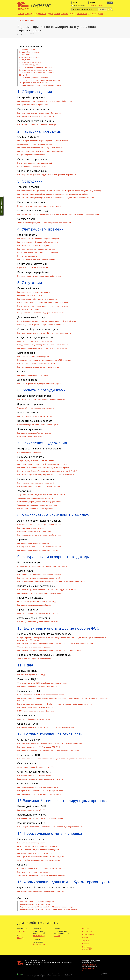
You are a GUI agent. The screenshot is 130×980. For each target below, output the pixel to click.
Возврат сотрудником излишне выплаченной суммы (38, 425)
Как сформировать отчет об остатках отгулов (35, 853)
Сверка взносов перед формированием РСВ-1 (36, 767)
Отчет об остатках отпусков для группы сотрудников (38, 850)
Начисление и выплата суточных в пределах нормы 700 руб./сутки (44, 360)
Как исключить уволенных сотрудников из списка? (37, 116)
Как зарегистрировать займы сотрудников (34, 433)
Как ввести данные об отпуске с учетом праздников (38, 299)
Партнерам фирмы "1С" (87, 948)
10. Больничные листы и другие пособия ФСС (38, 72)
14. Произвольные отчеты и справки (34, 83)
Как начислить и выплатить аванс (31, 528)
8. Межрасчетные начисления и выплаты (36, 67)
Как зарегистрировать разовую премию (33, 543)
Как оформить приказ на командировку (33, 357)
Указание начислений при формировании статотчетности (40, 779)
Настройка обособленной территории (32, 166)
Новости (73, 14)
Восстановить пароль (96, 5)
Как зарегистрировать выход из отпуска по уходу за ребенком (42, 348)
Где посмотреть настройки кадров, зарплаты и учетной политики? (44, 141)
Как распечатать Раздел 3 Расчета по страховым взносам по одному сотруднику (49, 744)
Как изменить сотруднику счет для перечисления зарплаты (41, 400)
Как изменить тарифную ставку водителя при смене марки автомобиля (46, 475)
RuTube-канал (82, 14)
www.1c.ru (21, 931)
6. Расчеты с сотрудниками (30, 62)
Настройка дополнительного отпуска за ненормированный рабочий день (46, 321)
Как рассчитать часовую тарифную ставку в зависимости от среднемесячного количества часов (56, 198)
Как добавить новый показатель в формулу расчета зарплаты (42, 464)
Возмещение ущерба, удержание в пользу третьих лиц (39, 502)
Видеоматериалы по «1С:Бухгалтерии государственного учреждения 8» (48, 909)
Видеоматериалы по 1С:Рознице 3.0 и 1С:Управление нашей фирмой (48, 907)
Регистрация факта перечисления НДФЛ (34, 719)
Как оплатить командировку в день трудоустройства (38, 367)
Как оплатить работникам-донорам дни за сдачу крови (39, 384)
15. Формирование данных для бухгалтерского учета (40, 85)
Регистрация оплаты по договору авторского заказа (38, 622)
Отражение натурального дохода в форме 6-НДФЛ (38, 602)
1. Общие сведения (27, 50)
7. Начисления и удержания (30, 65)
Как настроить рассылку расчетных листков (35, 416)
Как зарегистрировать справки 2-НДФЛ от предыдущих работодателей (46, 728)
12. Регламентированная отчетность (34, 78)
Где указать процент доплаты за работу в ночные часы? (40, 148)
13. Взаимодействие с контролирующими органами (40, 80)
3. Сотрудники (25, 55)
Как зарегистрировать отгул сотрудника (33, 375)
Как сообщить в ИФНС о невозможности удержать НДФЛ (40, 819)
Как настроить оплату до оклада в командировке (37, 364)
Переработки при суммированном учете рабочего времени (41, 276)
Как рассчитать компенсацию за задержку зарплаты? (39, 578)
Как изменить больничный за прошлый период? (37, 125)
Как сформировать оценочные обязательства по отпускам (41, 891)
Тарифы (57, 14)
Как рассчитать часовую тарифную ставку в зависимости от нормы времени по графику (53, 194)
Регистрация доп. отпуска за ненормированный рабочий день (42, 325)
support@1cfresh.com (89, 965)
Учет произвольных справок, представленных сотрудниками (41, 875)
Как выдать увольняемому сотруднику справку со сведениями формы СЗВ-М (48, 750)
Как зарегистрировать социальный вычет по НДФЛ (38, 686)
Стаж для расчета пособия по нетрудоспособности (38, 647)
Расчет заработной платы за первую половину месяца (39, 525)
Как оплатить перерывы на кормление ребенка (36, 259)
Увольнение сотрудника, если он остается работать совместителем (44, 223)
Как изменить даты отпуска (28, 309)
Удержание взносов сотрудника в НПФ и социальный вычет (41, 495)
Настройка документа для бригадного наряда (36, 461)
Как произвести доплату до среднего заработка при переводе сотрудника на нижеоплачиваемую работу (59, 214)
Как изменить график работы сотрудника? (34, 246)
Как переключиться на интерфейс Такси (33, 105)
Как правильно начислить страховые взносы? (36, 483)
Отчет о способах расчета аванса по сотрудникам (37, 846)
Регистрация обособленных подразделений (35, 163)
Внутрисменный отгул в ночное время (33, 268)
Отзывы (50, 14)
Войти (110, 3)
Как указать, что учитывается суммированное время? (39, 239)
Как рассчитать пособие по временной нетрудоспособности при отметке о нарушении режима (55, 643)
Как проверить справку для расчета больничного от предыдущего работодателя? (50, 827)
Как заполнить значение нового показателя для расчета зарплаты (44, 468)
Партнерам (92, 14)
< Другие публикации (26, 21)
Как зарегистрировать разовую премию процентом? (38, 550)
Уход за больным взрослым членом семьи (34, 659)
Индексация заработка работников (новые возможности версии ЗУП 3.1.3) (47, 471)
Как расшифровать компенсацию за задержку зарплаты (40, 575)
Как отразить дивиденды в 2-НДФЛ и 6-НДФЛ (35, 707)
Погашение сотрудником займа (30, 437)
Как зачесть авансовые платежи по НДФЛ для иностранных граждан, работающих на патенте (55, 704)
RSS (84, 970)
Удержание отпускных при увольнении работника (37, 505)
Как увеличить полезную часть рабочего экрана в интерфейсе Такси (45, 101)
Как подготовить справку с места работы (34, 872)
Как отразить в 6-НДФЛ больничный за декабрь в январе (40, 791)
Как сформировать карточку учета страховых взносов (39, 486)
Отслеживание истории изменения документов (36, 144)
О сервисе (65, 14)
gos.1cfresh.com (39, 935)
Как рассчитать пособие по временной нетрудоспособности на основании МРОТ (50, 650)
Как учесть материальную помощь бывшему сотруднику (40, 593)
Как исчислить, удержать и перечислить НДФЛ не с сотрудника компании (47, 590)
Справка (100, 14)
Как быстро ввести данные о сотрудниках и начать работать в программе (47, 175)
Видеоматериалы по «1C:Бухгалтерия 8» (36, 904)
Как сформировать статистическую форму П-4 (36, 776)
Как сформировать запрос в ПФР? (31, 810)
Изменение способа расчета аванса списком (35, 532)
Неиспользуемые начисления (29, 452)
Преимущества (40, 14)
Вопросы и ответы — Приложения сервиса (37, 902)
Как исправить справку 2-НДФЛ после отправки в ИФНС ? (40, 794)
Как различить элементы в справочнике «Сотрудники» (39, 113)
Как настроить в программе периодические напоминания (40, 151)
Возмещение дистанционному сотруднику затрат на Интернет (42, 566)
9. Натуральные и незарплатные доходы (35, 70)
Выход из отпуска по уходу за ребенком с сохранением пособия (43, 345)
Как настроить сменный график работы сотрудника (38, 242)
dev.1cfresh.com (39, 944)
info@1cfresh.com (88, 968)
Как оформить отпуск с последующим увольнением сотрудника (43, 303)
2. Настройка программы (29, 52)
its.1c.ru (20, 937)
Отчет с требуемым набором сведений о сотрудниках (39, 860)
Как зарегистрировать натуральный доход (34, 605)
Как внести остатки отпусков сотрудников (34, 292)
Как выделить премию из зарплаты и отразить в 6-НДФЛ (40, 547)
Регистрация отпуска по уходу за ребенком (35, 341)
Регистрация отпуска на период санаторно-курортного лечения (43, 306)
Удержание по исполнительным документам (35, 498)
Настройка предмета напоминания (31, 155)
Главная (21, 14)
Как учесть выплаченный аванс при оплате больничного (40, 535)
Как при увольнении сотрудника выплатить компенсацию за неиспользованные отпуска (52, 581)
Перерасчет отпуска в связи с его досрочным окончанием (40, 313)
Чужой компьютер (78, 5)
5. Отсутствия (25, 60)
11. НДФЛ (23, 75)
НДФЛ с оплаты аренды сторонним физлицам (36, 711)
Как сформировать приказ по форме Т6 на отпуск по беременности (44, 333)
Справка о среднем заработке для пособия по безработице (41, 868)
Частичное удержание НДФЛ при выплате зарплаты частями (42, 695)
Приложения (29, 14)
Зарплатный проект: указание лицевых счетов (36, 408)
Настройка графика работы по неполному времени (38, 253)
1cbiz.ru (57, 935)
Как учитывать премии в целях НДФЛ (32, 675)
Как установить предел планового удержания (35, 509)
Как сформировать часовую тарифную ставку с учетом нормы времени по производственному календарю (60, 191)
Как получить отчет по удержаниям (31, 843)
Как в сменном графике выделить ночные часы (36, 249)
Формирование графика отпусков (31, 296)
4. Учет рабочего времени (30, 57)
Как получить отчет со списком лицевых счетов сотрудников (41, 857)
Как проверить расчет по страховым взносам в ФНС (38, 787)
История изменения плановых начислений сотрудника (39, 206)
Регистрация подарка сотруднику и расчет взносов (38, 613)
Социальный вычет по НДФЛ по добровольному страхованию (42, 683)
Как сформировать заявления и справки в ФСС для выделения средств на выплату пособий (54, 759)
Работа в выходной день (27, 256)
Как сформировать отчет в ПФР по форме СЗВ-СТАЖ (39, 747)
